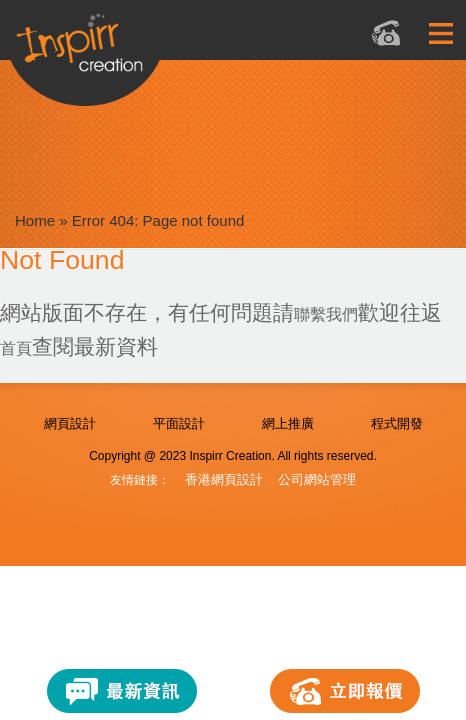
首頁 (16, 348)
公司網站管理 (317, 479)
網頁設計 (70, 423)
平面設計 (179, 423)
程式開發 (397, 423)
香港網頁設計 (224, 479)
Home (35, 220)
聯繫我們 (326, 314)
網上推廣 (288, 423)
